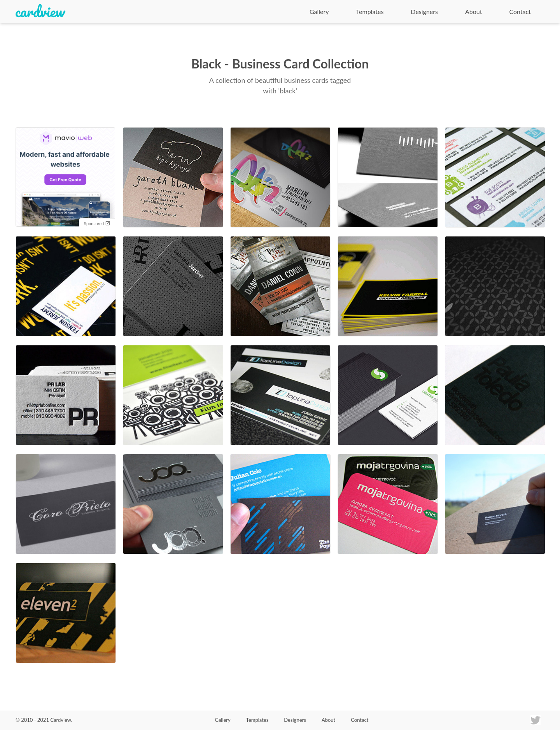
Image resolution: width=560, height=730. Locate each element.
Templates (370, 11)
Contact (520, 11)
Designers (424, 11)
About (474, 11)
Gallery (319, 11)
